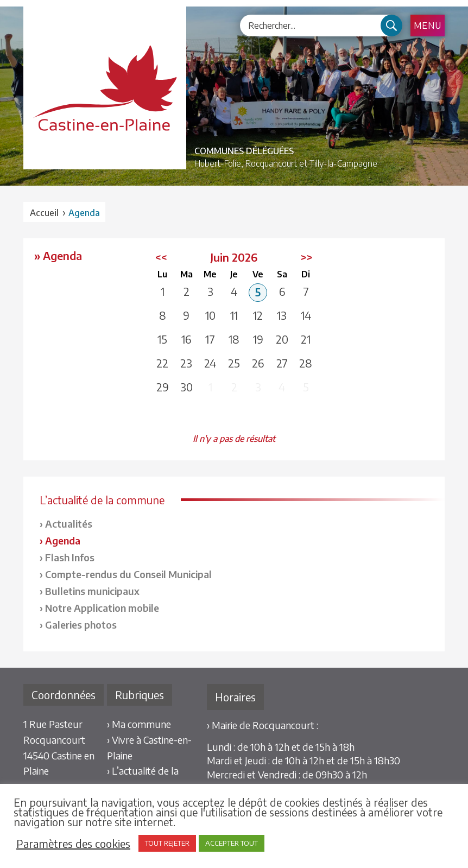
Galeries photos (81, 625)
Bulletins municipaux (92, 591)
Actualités (69, 524)
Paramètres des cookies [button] (73, 844)
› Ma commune (139, 724)
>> (307, 257)
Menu (428, 26)
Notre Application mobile (102, 608)
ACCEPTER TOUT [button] (232, 843)
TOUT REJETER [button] (167, 843)
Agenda (63, 540)
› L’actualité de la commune (143, 778)
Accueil (44, 213)
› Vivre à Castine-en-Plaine (149, 747)
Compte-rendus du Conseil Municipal (128, 574)
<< (161, 257)
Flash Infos (70, 557)
